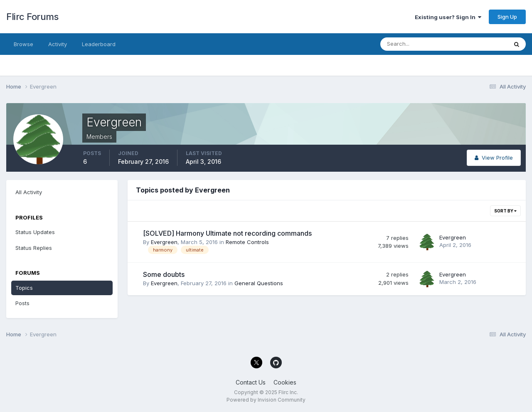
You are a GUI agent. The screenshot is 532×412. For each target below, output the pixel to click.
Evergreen (164, 242)
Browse (23, 44)
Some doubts (164, 274)
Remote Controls (247, 242)
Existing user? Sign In (448, 17)
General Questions (259, 283)
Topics (24, 288)
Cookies (285, 382)
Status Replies (34, 248)
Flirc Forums (32, 17)
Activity (58, 44)
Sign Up (507, 17)
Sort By (505, 211)
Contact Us (251, 382)
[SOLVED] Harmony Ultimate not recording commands (227, 233)
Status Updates (35, 232)
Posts (22, 303)
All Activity (29, 192)
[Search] (417, 44)
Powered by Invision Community (266, 400)
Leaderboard (99, 44)
